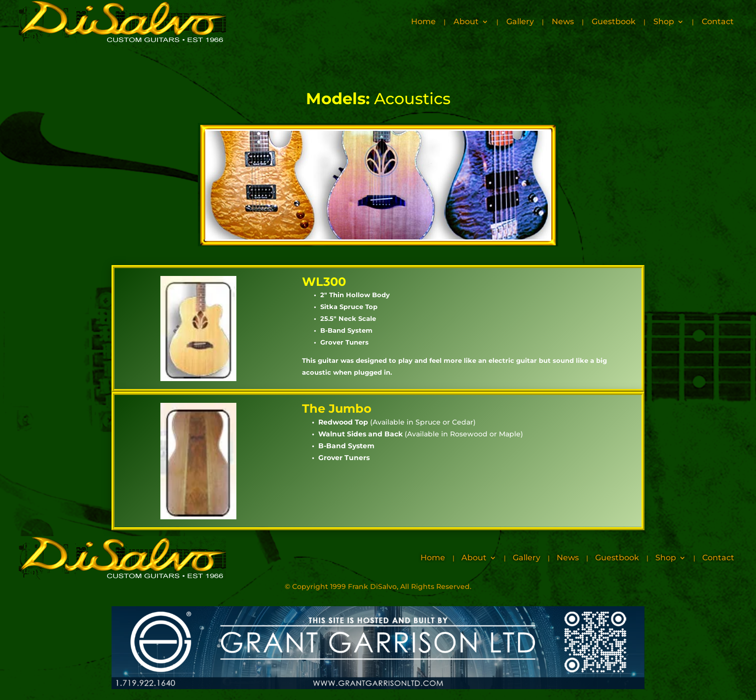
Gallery (520, 21)
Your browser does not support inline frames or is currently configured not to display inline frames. (378, 185)
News (563, 21)
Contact (718, 21)
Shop (664, 21)
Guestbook (614, 21)
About (466, 21)
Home (423, 21)
